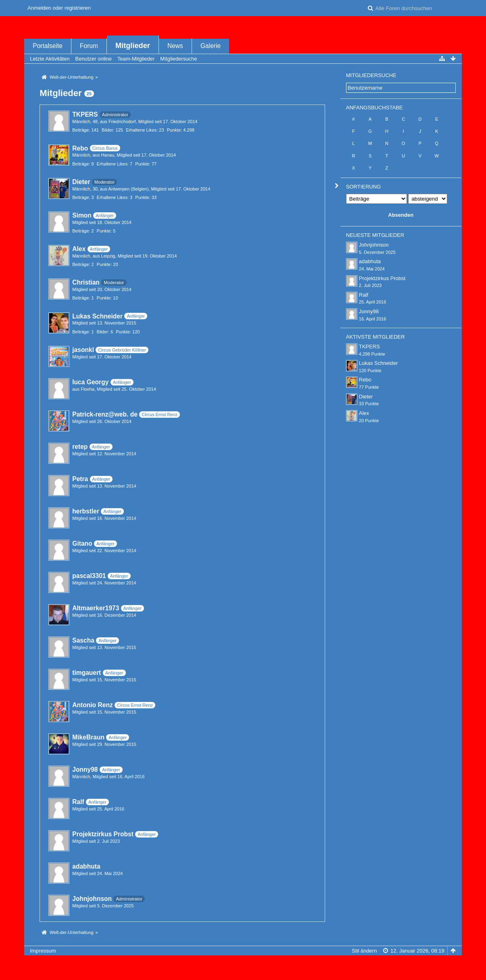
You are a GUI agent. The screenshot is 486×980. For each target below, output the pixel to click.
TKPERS (85, 114)
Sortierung (363, 187)
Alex (79, 249)
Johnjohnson (92, 899)
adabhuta (86, 866)
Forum (89, 46)
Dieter (81, 182)
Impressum (43, 951)
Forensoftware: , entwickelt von (243, 964)
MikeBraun (88, 737)
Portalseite (48, 46)
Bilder (107, 130)
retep (80, 447)
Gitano (82, 543)
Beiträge (80, 130)
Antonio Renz (92, 705)
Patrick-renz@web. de (105, 414)
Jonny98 (85, 770)
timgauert (87, 673)
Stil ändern (364, 951)
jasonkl (83, 350)
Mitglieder (133, 46)
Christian (86, 282)
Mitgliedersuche (371, 75)
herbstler (86, 511)
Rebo (80, 148)
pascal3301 (89, 576)
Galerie (211, 46)
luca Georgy (90, 382)
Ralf (78, 802)
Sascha (83, 640)
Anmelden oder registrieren (59, 8)
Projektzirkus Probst (103, 834)
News (175, 46)
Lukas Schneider (97, 316)
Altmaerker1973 (96, 608)
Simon (82, 215)
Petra (80, 479)
